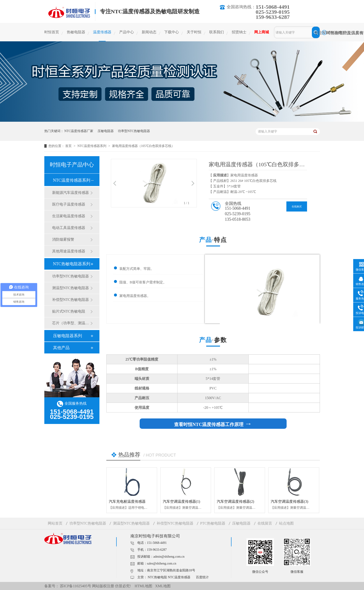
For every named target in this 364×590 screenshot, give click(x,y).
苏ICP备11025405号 (76, 586)
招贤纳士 (239, 32)
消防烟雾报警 (63, 239)
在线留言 (265, 523)
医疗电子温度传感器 (69, 204)
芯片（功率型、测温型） (71, 323)
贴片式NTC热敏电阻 (69, 311)
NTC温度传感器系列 (92, 146)
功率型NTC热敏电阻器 (134, 131)
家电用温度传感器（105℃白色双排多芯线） (143, 146)
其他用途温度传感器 (69, 251)
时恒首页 (52, 32)
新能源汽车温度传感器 (71, 193)
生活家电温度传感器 (69, 216)
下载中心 (172, 32)
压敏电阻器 (106, 131)
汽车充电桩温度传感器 (127, 501)
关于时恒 (194, 32)
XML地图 (163, 586)
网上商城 (262, 32)
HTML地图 (143, 586)
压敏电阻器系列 (68, 336)
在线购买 (297, 206)
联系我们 (217, 32)
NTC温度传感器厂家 (79, 131)
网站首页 (55, 523)
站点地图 (286, 523)
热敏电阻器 (76, 32)
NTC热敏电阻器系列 (72, 264)
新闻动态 (149, 32)
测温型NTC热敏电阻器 (71, 288)
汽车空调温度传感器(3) (289, 501)
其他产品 (61, 348)
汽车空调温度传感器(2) (236, 501)
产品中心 (127, 32)
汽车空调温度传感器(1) (182, 501)
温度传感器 (102, 32)
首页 (69, 146)
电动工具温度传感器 (69, 228)
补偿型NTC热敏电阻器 (71, 300)
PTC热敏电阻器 (213, 523)
